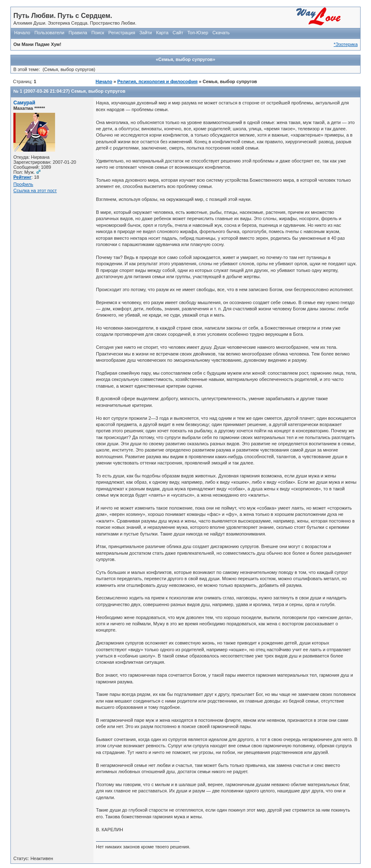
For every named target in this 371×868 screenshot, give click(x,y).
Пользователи (49, 33)
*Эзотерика (346, 44)
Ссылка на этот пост (35, 190)
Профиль (23, 184)
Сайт (178, 33)
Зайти (146, 33)
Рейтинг (22, 177)
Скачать (221, 33)
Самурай (24, 103)
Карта (162, 33)
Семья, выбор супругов (98, 91)
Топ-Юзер (198, 33)
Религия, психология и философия (157, 81)
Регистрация (122, 33)
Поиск (98, 33)
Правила (78, 33)
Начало (22, 33)
